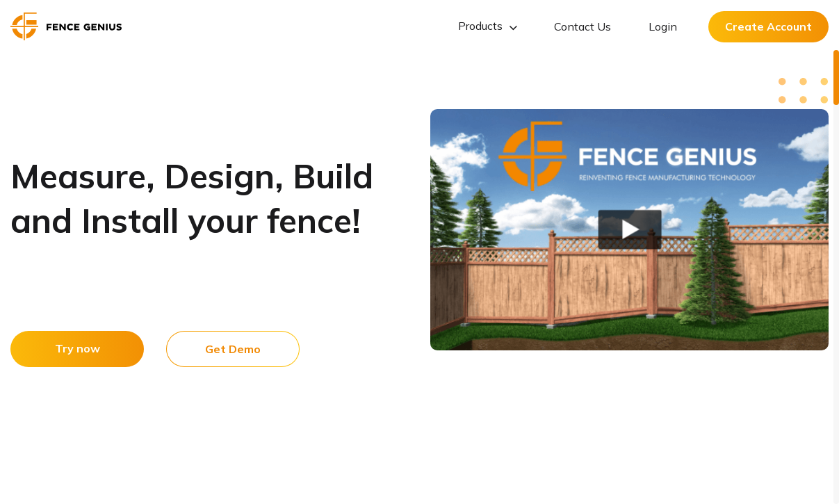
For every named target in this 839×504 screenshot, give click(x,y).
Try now (78, 348)
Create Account (768, 26)
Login (663, 26)
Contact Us (583, 26)
